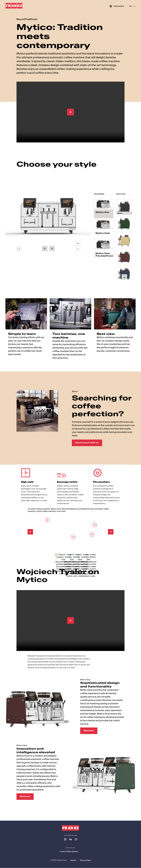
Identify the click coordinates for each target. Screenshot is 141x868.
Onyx (120, 211)
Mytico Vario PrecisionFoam (104, 255)
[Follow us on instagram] (65, 839)
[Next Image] (111, 532)
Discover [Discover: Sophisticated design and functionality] (89, 731)
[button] (48, 217)
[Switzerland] (117, 6)
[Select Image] (58, 556)
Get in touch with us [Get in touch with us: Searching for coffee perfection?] (87, 443)
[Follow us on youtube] (76, 839)
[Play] (70, 112)
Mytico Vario (103, 233)
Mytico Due (102, 213)
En (131, 6)
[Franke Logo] (14, 6)
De (134, 6)
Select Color (121, 194)
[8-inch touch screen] (47, 520)
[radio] (104, 209)
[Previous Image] (30, 532)
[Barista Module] (73, 537)
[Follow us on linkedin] (70, 839)
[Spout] (92, 535)
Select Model (99, 194)
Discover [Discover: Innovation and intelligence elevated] (25, 797)
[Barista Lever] (95, 525)
